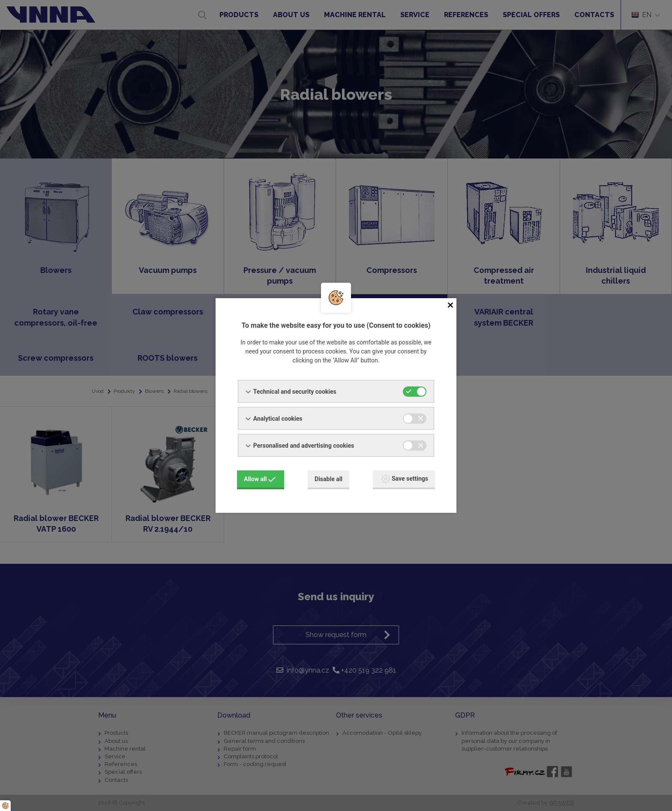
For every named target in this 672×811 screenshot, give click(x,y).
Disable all (328, 479)
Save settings (405, 479)
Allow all (260, 479)
